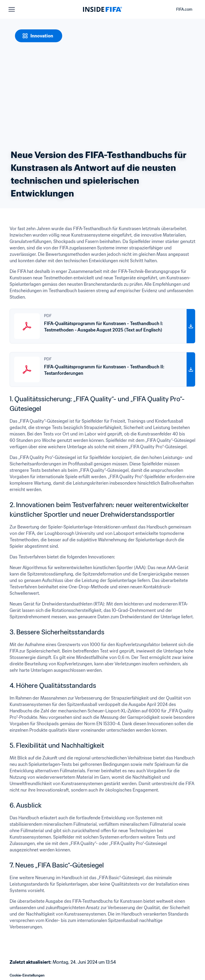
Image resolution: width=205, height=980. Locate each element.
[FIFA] (102, 9)
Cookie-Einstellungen (27, 975)
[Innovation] (39, 36)
